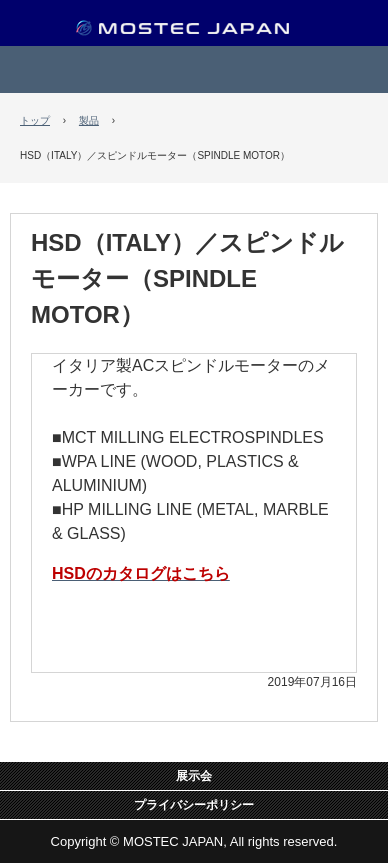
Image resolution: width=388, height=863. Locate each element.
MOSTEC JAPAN (194, 32)
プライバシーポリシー (194, 805)
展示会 (194, 776)
